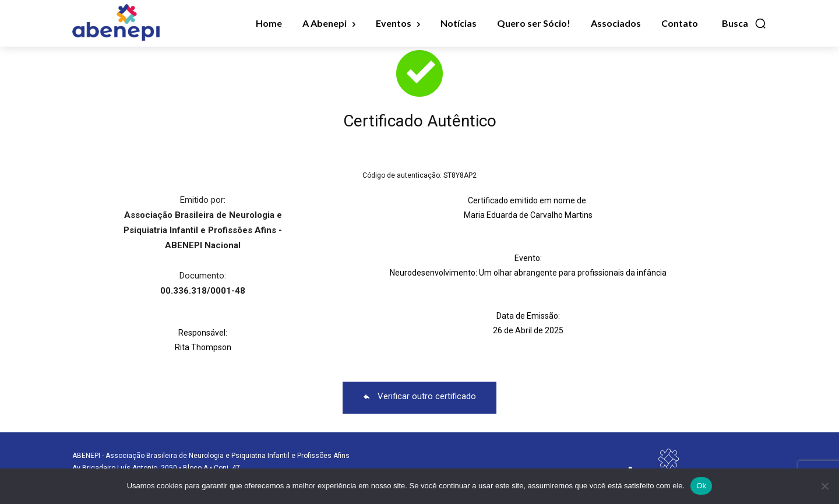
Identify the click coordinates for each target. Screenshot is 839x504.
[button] (744, 23)
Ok (701, 486)
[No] (824, 486)
